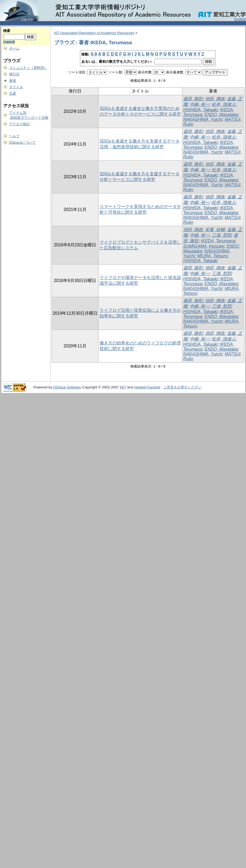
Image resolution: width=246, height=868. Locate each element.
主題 (13, 93)
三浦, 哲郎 (222, 235)
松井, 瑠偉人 (224, 104)
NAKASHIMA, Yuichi (203, 119)
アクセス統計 (20, 124)
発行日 (14, 74)
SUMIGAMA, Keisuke (204, 246)
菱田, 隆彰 (193, 99)
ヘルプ (14, 136)
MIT (123, 387)
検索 (7, 31)
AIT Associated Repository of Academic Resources (94, 33)
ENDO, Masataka (221, 115)
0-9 (94, 54)
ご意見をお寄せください (182, 387)
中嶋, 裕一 (200, 104)
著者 (13, 81)
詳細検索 (9, 42)
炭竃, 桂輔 (215, 230)
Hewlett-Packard (147, 387)
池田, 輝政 (215, 99)
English (240, 19)
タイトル (16, 87)
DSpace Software (67, 387)
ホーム (14, 48)
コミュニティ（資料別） (28, 68)
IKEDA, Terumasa (218, 241)
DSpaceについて (22, 142)
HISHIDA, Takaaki (200, 110)
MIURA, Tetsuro (212, 256)
